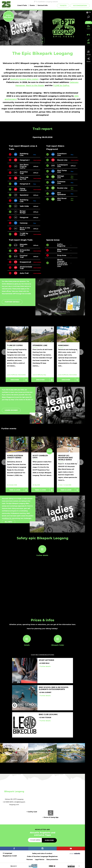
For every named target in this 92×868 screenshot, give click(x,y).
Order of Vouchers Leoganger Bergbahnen (42, 855)
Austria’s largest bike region (24, 79)
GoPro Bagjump (61, 245)
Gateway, (74, 82)
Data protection (52, 858)
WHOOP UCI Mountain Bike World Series (65, 457)
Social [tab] (88, 53)
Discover (15, 379)
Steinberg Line (40, 346)
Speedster (24, 195)
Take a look (15, 489)
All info (8, 520)
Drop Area (62, 256)
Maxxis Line (62, 160)
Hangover (24, 218)
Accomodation (80, 6)
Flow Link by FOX (24, 178)
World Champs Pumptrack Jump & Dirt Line (62, 263)
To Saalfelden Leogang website (46, 2)
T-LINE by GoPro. (61, 86)
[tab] (88, 12)
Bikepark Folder (58, 644)
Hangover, (21, 86)
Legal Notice (40, 858)
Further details (12, 302)
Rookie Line (62, 188)
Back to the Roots (25, 229)
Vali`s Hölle (24, 206)
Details (27, 644)
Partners (30, 858)
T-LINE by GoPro (24, 234)
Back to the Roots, (35, 86)
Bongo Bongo (23, 212)
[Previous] (4, 352)
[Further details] (42, 548)
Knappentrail (25, 262)
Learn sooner (11, 410)
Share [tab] (88, 60)
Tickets (63, 6)
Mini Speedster (62, 194)
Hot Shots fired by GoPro (24, 166)
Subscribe (49, 839)
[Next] (81, 352)
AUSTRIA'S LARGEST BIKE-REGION (14, 746)
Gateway (24, 223)
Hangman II (25, 184)
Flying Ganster (23, 190)
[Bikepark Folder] (58, 637)
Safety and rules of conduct (42, 852)
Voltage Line (61, 177)
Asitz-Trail (24, 273)
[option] (42, 28)
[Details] (27, 637)
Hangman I (25, 160)
